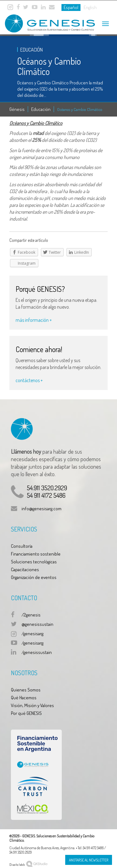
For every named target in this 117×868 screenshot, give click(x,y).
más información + (34, 320)
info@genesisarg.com (41, 509)
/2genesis (31, 615)
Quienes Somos (26, 690)
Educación (41, 109)
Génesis (17, 109)
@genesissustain (37, 624)
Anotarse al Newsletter (89, 860)
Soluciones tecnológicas (34, 562)
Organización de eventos (34, 577)
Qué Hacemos (24, 698)
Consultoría (22, 546)
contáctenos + (29, 380)
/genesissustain (37, 652)
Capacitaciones (25, 569)
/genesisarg (32, 634)
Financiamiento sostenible (36, 554)
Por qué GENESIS (26, 713)
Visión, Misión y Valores (32, 705)
